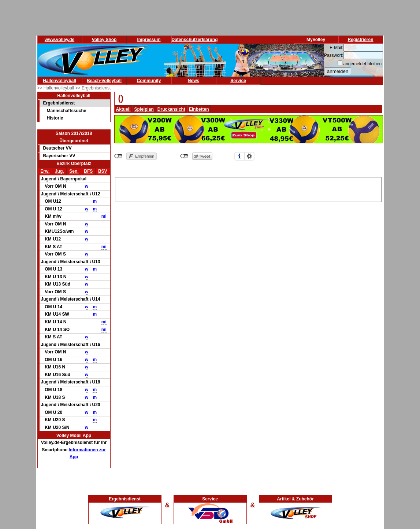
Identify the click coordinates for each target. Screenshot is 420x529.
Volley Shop (104, 40)
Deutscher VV (57, 148)
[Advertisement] (248, 188)
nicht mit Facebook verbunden (118, 156)
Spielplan (144, 109)
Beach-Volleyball (104, 81)
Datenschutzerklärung (195, 40)
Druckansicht (171, 109)
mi (104, 216)
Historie (55, 118)
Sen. (74, 171)
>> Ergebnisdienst (93, 88)
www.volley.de (60, 40)
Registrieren (360, 40)
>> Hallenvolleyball (56, 88)
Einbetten (199, 109)
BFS (88, 171)
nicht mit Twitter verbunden (184, 156)
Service (238, 81)
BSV (103, 171)
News (194, 81)
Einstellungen (249, 156)
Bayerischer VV (59, 156)
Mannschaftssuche (67, 111)
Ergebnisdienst (59, 103)
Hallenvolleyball (60, 81)
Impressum (149, 40)
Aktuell (123, 109)
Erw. (45, 171)
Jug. (60, 171)
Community (149, 81)
